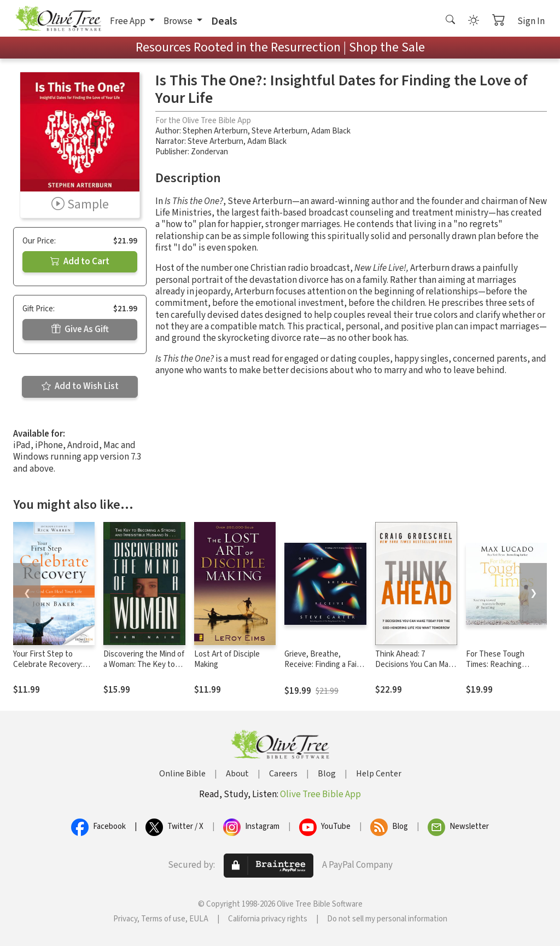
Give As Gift (80, 329)
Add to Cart (80, 262)
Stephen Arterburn (215, 131)
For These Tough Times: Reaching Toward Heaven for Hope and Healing (498, 670)
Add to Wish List (80, 386)
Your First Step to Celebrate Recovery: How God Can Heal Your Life (53, 670)
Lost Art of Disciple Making (227, 659)
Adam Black (331, 131)
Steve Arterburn (279, 131)
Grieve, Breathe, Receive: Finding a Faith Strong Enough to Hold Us (324, 670)
